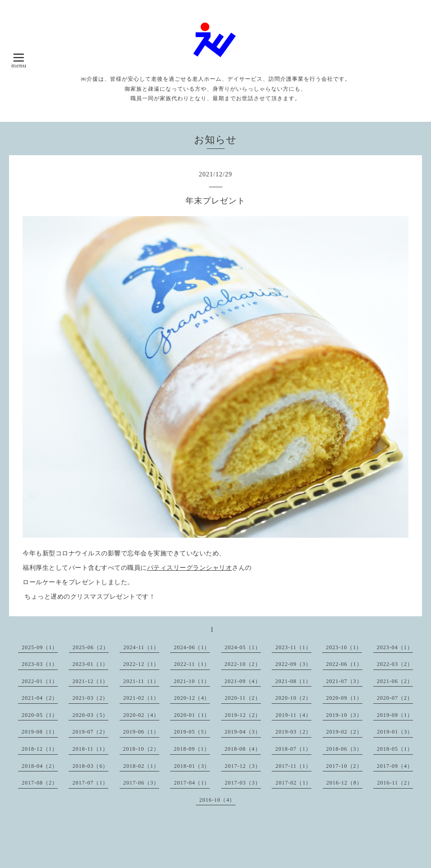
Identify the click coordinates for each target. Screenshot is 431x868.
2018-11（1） (90, 749)
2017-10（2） (344, 766)
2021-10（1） (192, 681)
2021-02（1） (141, 698)
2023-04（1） (395, 647)
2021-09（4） (243, 681)
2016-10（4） (218, 800)
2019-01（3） (395, 732)
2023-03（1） (40, 664)
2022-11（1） (192, 664)
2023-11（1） (293, 647)
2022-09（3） (293, 664)
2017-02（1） (293, 783)
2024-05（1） (243, 647)
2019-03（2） (293, 732)
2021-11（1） (141, 681)
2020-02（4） (141, 715)
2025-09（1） (40, 647)
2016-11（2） (395, 783)
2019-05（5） (192, 732)
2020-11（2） (243, 698)
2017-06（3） (141, 783)
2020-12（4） (192, 698)
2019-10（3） (344, 715)
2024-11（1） (141, 647)
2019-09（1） (395, 715)
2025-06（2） (91, 647)
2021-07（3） (344, 681)
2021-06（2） (395, 681)
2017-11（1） (293, 766)
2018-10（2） (141, 749)
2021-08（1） (293, 681)
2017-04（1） (192, 783)
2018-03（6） (90, 766)
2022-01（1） (40, 681)
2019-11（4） (293, 715)
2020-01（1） (192, 715)
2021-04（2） (40, 698)
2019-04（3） (243, 732)
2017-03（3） (243, 783)
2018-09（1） (192, 749)
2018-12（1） (40, 749)
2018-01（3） (192, 766)
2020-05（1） (40, 715)
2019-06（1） (141, 732)
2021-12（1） (90, 681)
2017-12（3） (243, 766)
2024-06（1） (192, 647)
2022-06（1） (344, 664)
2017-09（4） (395, 766)
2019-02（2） (344, 732)
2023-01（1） (90, 664)
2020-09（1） (344, 698)
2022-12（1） (141, 664)
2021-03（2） (90, 698)
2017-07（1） (90, 783)
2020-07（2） (395, 698)
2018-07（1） (293, 749)
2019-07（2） (90, 732)
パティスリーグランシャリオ (190, 568)
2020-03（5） (90, 715)
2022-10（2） (243, 664)
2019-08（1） (40, 732)
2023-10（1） (344, 647)
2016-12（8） (344, 783)
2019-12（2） (243, 715)
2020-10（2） (293, 698)
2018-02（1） (141, 766)
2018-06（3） (344, 749)
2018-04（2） (40, 766)
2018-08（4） (243, 749)
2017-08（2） (40, 783)
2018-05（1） (395, 749)
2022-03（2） (395, 664)
